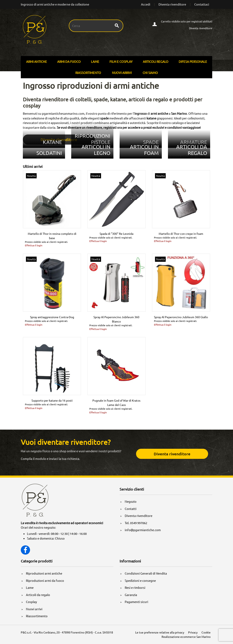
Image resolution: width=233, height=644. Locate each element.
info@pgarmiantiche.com (143, 530)
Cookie (206, 632)
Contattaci (202, 4)
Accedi (146, 4)
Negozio (131, 501)
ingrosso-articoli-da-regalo (187, 156)
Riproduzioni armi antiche (44, 573)
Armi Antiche (37, 61)
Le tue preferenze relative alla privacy (160, 632)
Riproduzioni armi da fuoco (45, 580)
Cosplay (31, 602)
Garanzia (131, 595)
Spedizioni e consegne (140, 580)
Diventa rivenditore (172, 4)
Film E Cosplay (121, 61)
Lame (95, 61)
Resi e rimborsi (135, 587)
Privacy (193, 632)
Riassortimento (88, 73)
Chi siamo (150, 73)
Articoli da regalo (38, 595)
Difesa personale (193, 61)
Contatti (131, 509)
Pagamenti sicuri (136, 602)
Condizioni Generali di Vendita (146, 573)
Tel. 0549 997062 (136, 523)
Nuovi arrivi (122, 73)
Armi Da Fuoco (69, 61)
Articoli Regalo (156, 61)
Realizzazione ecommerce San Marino (186, 637)
